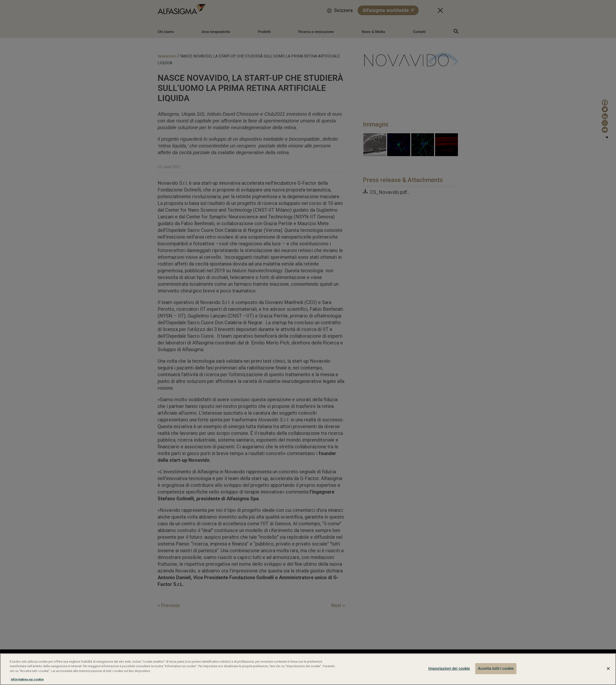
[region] (308, 669)
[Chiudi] (608, 669)
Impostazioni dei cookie (449, 669)
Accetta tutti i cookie (496, 669)
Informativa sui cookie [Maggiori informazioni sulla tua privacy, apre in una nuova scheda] (27, 679)
